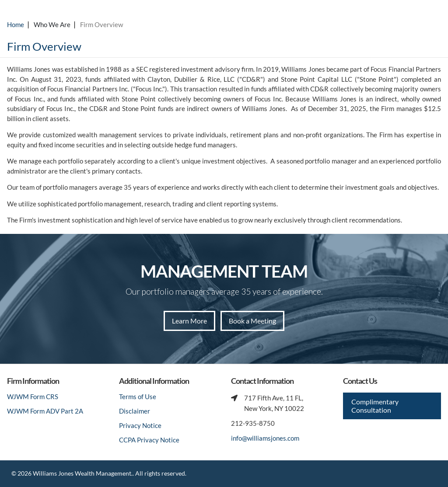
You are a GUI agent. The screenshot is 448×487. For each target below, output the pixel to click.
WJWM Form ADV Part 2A (45, 411)
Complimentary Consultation (375, 406)
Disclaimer (135, 411)
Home (16, 24)
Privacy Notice (140, 425)
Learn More (189, 321)
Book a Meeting (252, 321)
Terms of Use (138, 397)
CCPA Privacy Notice (149, 440)
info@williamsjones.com (265, 438)
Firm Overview (101, 24)
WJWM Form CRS (33, 397)
